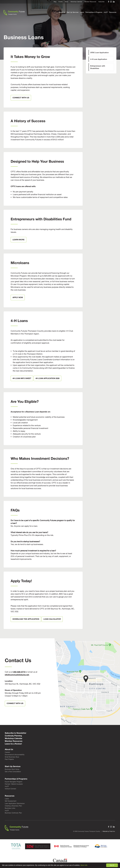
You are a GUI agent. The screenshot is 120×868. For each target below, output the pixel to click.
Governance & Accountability (15, 755)
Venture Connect (10, 789)
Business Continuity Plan (13, 813)
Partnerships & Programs (94, 12)
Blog (55, 2)
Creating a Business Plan (13, 806)
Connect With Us (21, 98)
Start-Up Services (13, 766)
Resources (113, 12)
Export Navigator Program (14, 782)
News (67, 2)
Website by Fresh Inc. (109, 831)
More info (84, 865)
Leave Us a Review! (13, 744)
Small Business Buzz (12, 757)
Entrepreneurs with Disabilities (98, 67)
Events (61, 2)
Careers (7, 752)
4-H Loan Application (99, 59)
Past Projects (9, 759)
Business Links (10, 808)
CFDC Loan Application (99, 52)
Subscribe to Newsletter (16, 733)
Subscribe (101, 2)
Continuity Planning (13, 736)
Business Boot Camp (12, 769)
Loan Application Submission (15, 803)
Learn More (19, 240)
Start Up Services (73, 12)
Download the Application (26, 619)
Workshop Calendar (76, 2)
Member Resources (90, 2)
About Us (62, 12)
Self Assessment (11, 801)
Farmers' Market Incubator (14, 784)
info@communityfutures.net (17, 675)
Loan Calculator (52, 619)
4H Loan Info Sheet (22, 378)
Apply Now (18, 297)
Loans (82, 12)
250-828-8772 (19, 672)
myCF (106, 12)
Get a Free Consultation (13, 772)
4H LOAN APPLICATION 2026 (47, 378)
